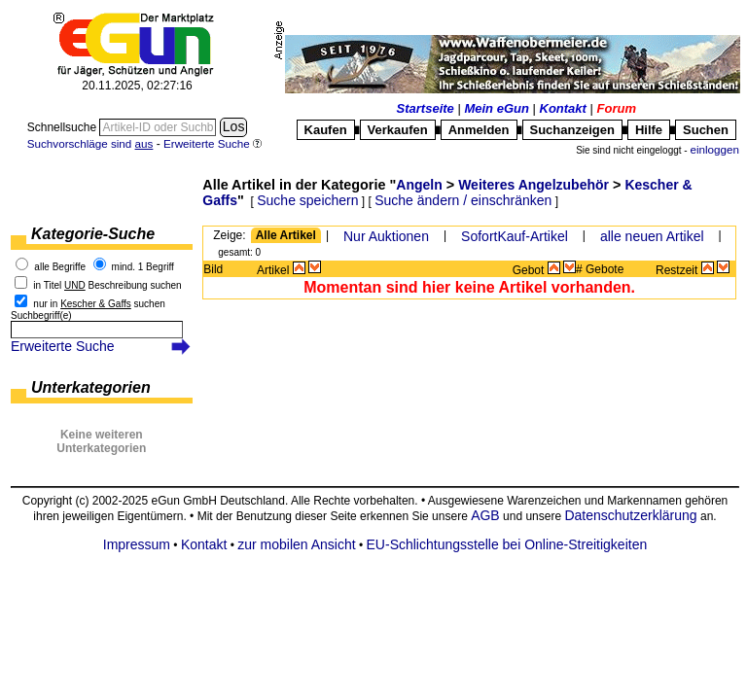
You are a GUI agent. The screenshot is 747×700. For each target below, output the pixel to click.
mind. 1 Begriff (143, 267)
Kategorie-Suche (93, 234)
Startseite (426, 108)
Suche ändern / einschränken (463, 200)
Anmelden (479, 130)
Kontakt (563, 108)
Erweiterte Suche (63, 346)
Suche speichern (307, 200)
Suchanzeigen (572, 130)
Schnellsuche (64, 127)
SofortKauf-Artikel (515, 236)
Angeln (419, 185)
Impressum (137, 544)
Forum (617, 108)
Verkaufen (398, 130)
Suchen (706, 130)
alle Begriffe (60, 267)
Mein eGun (496, 108)
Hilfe (649, 130)
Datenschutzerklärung (630, 515)
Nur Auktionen (386, 236)
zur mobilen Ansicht (296, 544)
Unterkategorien (91, 387)
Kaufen (326, 130)
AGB (485, 515)
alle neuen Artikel (652, 236)
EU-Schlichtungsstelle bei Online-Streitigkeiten (507, 544)
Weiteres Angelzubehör (534, 185)
